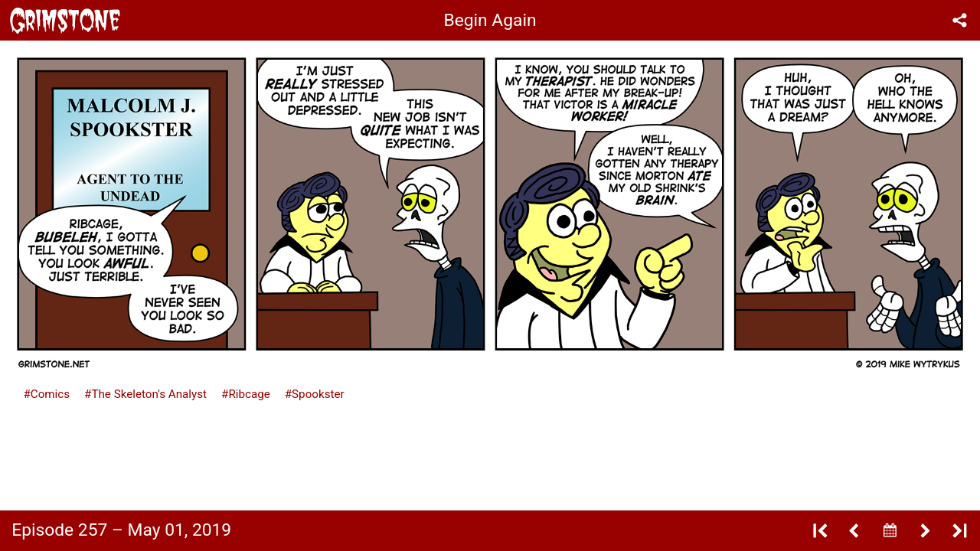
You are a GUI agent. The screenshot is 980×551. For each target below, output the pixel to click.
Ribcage (249, 394)
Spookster (318, 394)
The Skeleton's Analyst (149, 394)
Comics (50, 394)
